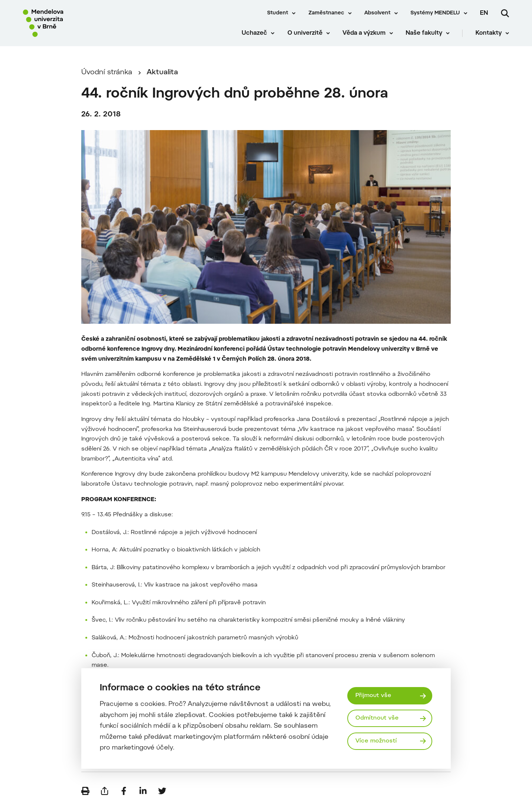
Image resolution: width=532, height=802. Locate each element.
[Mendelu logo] (66, 23)
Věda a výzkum (364, 33)
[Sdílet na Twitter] (162, 791)
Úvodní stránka (107, 73)
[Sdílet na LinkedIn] (143, 791)
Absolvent (377, 13)
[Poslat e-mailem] (105, 791)
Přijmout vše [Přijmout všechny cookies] (373, 696)
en (484, 13)
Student (278, 13)
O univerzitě (305, 33)
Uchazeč (254, 33)
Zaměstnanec (326, 13)
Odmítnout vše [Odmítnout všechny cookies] (377, 718)
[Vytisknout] (85, 791)
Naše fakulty (424, 33)
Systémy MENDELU (435, 13)
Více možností (376, 741)
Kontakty (489, 33)
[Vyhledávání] (505, 13)
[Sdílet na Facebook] (124, 791)
